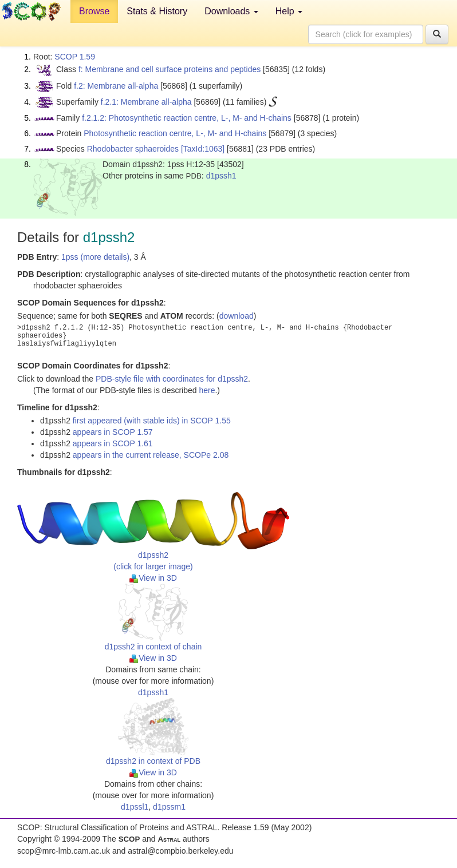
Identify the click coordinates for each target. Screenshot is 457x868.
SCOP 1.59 (75, 57)
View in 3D (153, 578)
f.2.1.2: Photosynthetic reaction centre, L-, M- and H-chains (187, 118)
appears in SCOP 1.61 (113, 443)
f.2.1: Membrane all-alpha (146, 102)
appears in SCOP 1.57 (113, 432)
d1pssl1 (135, 807)
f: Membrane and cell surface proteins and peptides (170, 69)
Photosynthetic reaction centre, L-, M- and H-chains (175, 133)
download (237, 316)
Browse (94, 11)
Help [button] (289, 11)
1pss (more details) (95, 257)
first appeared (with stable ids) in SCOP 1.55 (152, 421)
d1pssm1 (169, 807)
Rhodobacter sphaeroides (133, 149)
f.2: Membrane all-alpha (116, 86)
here (207, 390)
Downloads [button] (231, 11)
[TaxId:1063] (203, 149)
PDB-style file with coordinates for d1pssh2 (172, 379)
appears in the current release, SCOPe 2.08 (151, 455)
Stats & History (157, 11)
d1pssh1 (221, 176)
